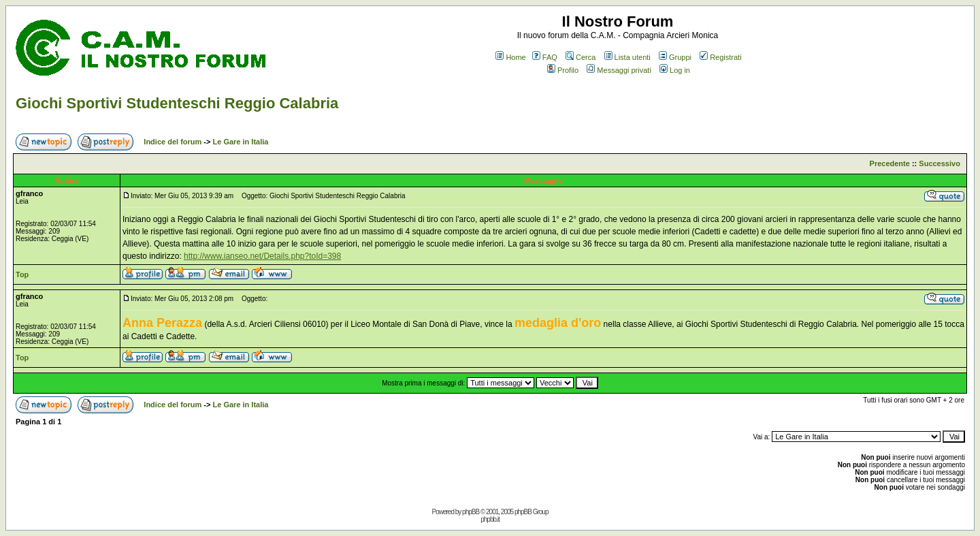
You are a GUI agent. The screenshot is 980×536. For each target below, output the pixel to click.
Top (22, 274)
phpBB (471, 512)
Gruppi (675, 57)
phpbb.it (490, 519)
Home (510, 57)
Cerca (581, 57)
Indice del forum (173, 142)
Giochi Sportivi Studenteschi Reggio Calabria (177, 103)
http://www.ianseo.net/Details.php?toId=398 (262, 256)
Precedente (890, 163)
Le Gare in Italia (241, 142)
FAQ (545, 57)
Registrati (720, 57)
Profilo (563, 70)
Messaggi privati (619, 70)
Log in (675, 70)
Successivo (940, 163)
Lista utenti (627, 57)
